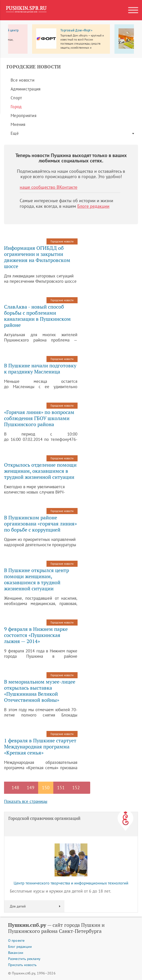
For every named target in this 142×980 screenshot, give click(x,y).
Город (16, 107)
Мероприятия (23, 116)
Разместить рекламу (24, 959)
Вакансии (16, 953)
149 (31, 788)
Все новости (22, 80)
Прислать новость (22, 965)
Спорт (16, 98)
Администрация (26, 89)
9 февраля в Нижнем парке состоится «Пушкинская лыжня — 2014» (36, 635)
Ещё (15, 133)
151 (61, 788)
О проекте (16, 940)
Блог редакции (20, 947)
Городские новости (62, 241)
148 (15, 788)
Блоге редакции (93, 206)
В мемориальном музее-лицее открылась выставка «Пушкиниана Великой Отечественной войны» (40, 691)
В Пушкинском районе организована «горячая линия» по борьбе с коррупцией (40, 524)
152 (76, 788)
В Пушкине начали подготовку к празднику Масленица (40, 369)
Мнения (18, 124)
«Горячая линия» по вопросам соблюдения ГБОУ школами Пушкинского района (39, 418)
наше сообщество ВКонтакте (49, 187)
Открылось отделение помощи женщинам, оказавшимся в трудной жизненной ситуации (40, 471)
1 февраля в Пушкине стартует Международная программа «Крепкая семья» (40, 747)
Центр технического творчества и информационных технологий (71, 883)
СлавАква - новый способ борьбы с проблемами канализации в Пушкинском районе (37, 316)
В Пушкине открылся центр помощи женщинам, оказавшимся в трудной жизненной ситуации (37, 579)
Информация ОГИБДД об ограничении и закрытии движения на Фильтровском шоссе (37, 257)
